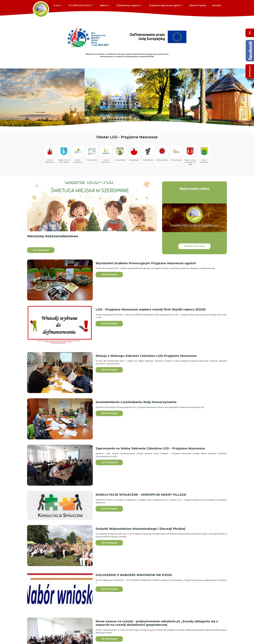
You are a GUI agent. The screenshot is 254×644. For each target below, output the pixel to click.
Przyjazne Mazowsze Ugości (165, 5)
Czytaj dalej (41, 250)
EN (250, 33)
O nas (57, 5)
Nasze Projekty (198, 5)
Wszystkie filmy (194, 246)
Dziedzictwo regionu (128, 5)
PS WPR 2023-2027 (80, 5)
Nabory (104, 5)
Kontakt (217, 5)
